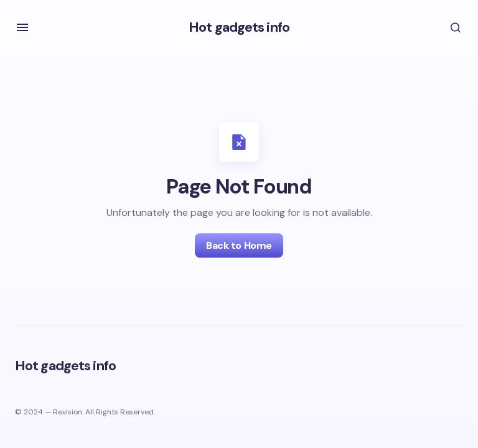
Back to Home (239, 245)
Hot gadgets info (239, 27)
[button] (22, 27)
